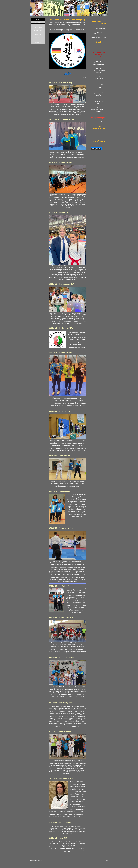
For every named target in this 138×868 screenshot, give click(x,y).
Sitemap (40, 861)
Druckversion (34, 861)
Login (107, 860)
